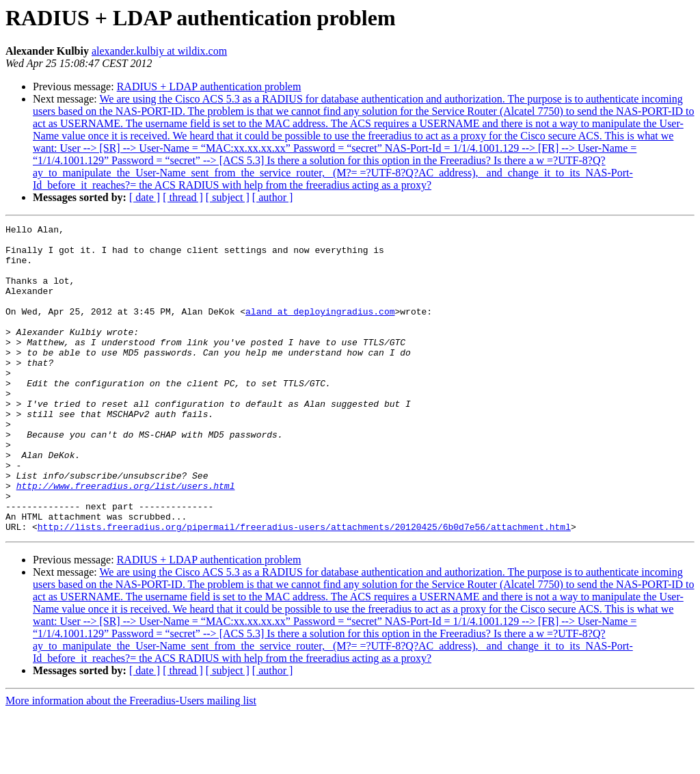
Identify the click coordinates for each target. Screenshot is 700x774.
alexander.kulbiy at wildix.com (159, 51)
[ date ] (145, 197)
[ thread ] (183, 197)
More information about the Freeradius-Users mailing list (131, 762)
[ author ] (273, 197)
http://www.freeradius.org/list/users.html (126, 539)
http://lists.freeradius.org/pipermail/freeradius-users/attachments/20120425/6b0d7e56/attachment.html (304, 588)
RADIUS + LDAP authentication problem (209, 86)
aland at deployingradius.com (320, 330)
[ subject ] (228, 197)
